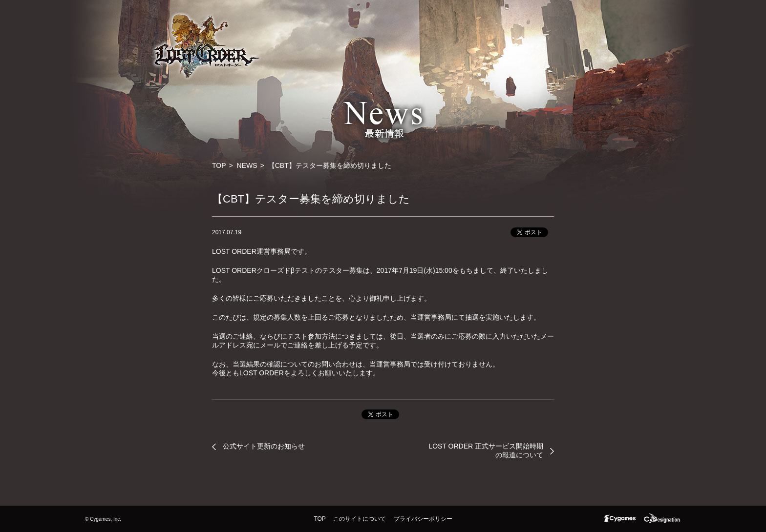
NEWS (247, 165)
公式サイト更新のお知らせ (264, 446)
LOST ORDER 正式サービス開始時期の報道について (486, 450)
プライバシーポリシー (423, 519)
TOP (219, 165)
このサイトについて (360, 519)
